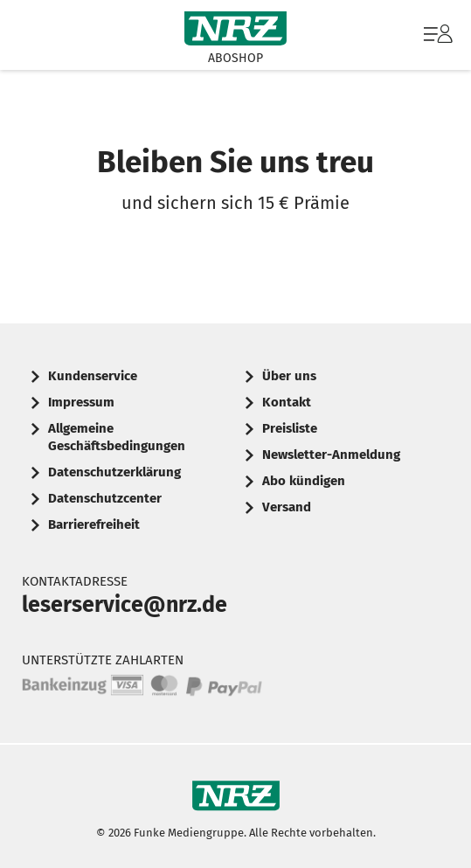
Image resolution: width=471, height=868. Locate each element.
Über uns (289, 376)
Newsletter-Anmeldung (331, 455)
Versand (287, 507)
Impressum (81, 402)
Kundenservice (93, 376)
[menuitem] (436, 35)
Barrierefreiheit (94, 524)
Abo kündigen (304, 481)
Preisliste (290, 428)
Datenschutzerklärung (114, 472)
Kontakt (287, 402)
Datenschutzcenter (105, 498)
